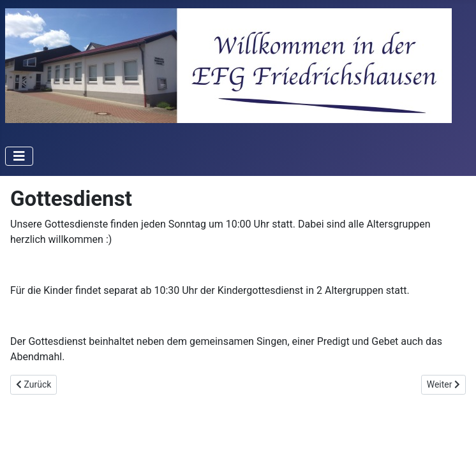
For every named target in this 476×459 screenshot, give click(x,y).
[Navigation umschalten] (19, 156)
